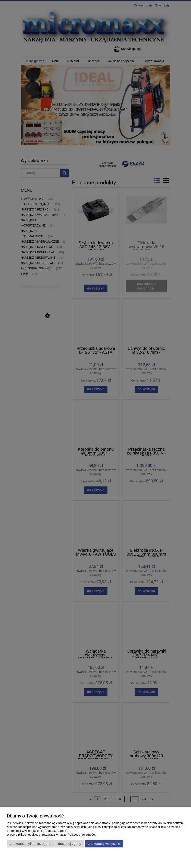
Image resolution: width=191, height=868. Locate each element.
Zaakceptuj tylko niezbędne (31, 844)
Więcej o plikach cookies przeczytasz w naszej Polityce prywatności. (51, 835)
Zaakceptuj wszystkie (104, 844)
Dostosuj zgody (70, 844)
